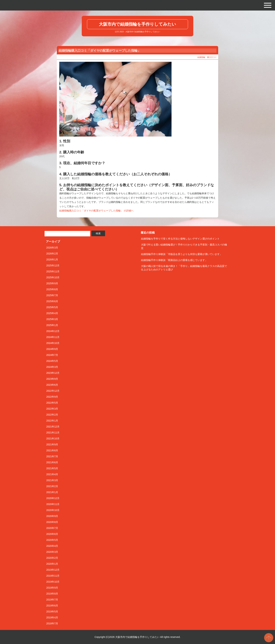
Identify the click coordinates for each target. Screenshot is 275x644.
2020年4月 (52, 546)
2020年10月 (53, 510)
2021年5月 (52, 468)
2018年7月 (52, 623)
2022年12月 (53, 391)
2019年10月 (53, 582)
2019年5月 (52, 612)
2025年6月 (52, 301)
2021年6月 (52, 462)
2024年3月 (52, 367)
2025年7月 (52, 295)
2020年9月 (52, 516)
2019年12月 (53, 570)
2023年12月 (53, 373)
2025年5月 (52, 307)
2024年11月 (53, 337)
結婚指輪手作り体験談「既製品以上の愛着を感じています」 (174, 260)
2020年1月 (52, 564)
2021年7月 (52, 456)
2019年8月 (52, 594)
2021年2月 (52, 486)
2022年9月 (52, 397)
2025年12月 (53, 265)
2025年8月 (52, 289)
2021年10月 (53, 439)
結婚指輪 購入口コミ (207, 57)
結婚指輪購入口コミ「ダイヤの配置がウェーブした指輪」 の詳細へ (96, 211)
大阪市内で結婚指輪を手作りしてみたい (137, 24)
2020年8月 (52, 522)
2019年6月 (52, 606)
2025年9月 (52, 283)
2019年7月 (52, 600)
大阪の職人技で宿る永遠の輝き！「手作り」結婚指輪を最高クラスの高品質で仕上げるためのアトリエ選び (184, 268)
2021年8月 (52, 450)
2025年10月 (53, 277)
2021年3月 (52, 480)
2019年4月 (52, 618)
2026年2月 (52, 254)
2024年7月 (52, 355)
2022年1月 (52, 421)
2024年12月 (53, 331)
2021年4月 (52, 474)
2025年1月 (52, 325)
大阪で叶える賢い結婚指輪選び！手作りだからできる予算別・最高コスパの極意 (184, 246)
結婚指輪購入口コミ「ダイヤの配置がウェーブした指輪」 (100, 51)
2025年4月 (52, 313)
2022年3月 (52, 409)
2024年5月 (52, 361)
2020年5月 (52, 540)
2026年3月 (52, 248)
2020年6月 (52, 534)
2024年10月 (53, 343)
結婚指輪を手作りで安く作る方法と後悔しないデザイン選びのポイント (180, 239)
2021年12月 (53, 427)
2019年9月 (52, 588)
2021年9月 (52, 444)
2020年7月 (52, 528)
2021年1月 (52, 492)
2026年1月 (52, 260)
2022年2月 (52, 415)
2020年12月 (53, 498)
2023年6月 (52, 385)
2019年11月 (53, 576)
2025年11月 (53, 271)
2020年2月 (52, 558)
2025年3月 (52, 319)
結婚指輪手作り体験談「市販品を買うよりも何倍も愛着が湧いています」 (182, 254)
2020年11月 (53, 504)
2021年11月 (53, 433)
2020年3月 (52, 552)
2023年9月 (52, 379)
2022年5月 (52, 403)
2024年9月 (52, 349)
